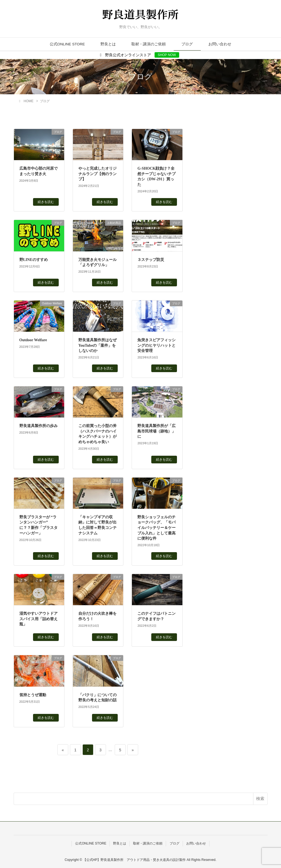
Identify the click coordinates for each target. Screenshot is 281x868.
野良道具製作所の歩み (39, 426)
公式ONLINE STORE (67, 44)
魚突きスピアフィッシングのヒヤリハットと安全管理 (156, 345)
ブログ (187, 44)
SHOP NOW (167, 55)
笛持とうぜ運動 (33, 695)
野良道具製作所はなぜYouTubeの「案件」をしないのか (97, 345)
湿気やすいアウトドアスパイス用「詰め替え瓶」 (39, 619)
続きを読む (46, 202)
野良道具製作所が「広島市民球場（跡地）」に (156, 431)
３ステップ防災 (151, 260)
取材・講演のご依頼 (149, 44)
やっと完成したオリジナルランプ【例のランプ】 (97, 174)
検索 (260, 798)
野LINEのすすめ (34, 260)
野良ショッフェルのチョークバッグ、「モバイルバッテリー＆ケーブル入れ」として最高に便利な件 (156, 528)
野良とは (108, 44)
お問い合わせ (220, 44)
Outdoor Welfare (33, 340)
